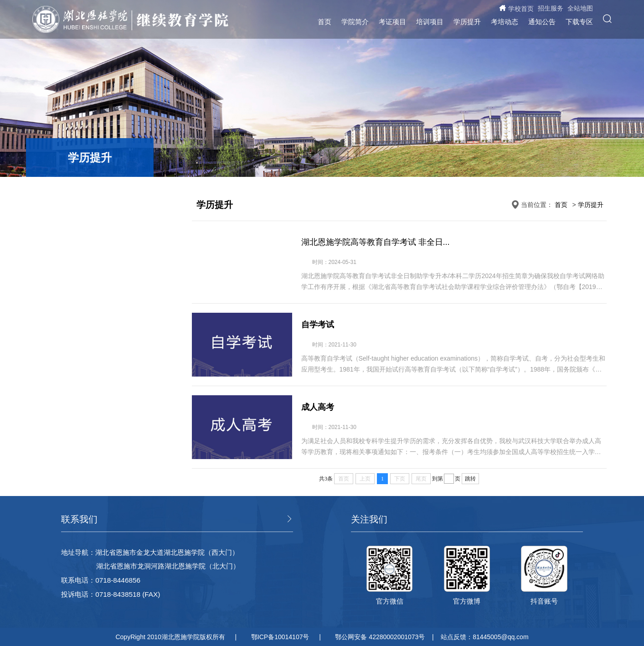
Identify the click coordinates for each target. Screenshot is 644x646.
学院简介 (355, 22)
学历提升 (467, 22)
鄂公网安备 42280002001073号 (380, 637)
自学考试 (318, 325)
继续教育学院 (203, 23)
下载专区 (579, 22)
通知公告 (542, 22)
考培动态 (505, 22)
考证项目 (392, 22)
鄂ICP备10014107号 (280, 637)
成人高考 (318, 407)
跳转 (470, 479)
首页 (325, 22)
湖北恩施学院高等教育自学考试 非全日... (376, 242)
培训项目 (430, 22)
